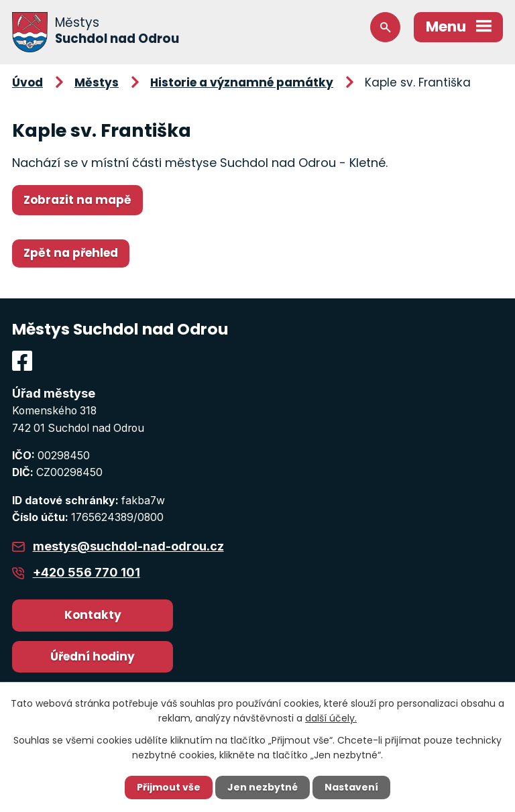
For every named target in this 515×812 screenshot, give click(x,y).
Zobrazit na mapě (77, 200)
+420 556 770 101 (87, 572)
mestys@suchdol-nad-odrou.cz (128, 546)
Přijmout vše (169, 787)
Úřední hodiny (93, 656)
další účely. (331, 718)
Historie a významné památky (242, 82)
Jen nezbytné (263, 787)
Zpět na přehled (71, 253)
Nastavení (351, 787)
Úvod (27, 82)
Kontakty (93, 615)
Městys (97, 82)
